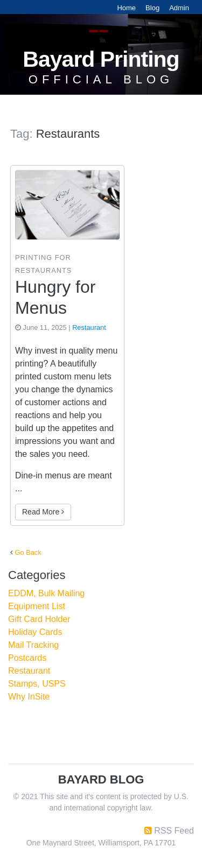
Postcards (27, 658)
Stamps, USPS (37, 684)
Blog (152, 8)
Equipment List (37, 606)
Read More (43, 512)
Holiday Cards (35, 632)
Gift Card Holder (39, 619)
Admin (179, 8)
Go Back (28, 552)
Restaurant (89, 327)
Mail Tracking (33, 645)
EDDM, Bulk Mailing (46, 593)
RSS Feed (174, 831)
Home (126, 8)
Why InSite (29, 697)
